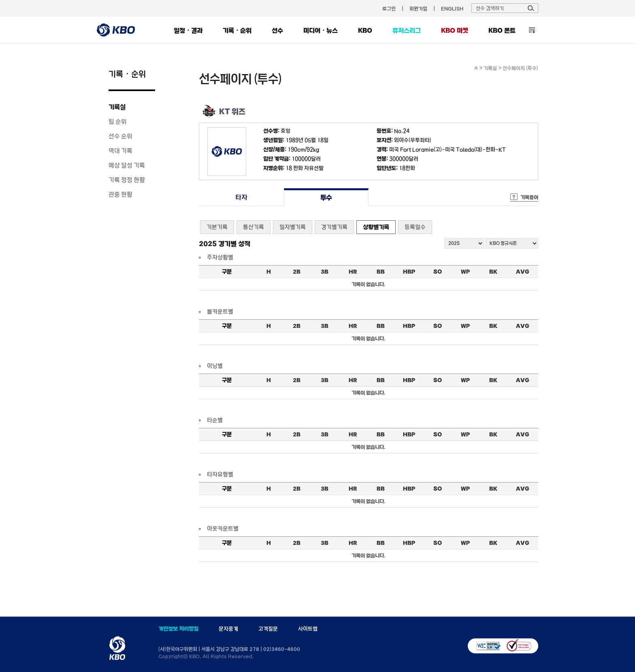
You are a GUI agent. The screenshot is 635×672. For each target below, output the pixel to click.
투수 (326, 197)
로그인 (389, 9)
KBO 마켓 (455, 30)
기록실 (117, 107)
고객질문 (268, 629)
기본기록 (217, 227)
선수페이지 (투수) (520, 68)
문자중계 (228, 629)
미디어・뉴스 (321, 30)
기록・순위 (237, 30)
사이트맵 (308, 629)
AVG (523, 272)
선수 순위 (120, 136)
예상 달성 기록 (127, 165)
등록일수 (415, 227)
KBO (365, 30)
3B (325, 272)
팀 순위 (118, 121)
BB (381, 272)
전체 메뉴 (532, 30)
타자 (241, 197)
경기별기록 (334, 227)
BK (493, 272)
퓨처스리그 (407, 30)
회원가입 (418, 9)
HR (353, 272)
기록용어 (529, 197)
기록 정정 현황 (127, 180)
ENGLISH (452, 9)
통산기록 (254, 227)
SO (438, 272)
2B (297, 272)
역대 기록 (120, 151)
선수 (277, 30)
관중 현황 (120, 194)
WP (465, 272)
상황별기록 (376, 227)
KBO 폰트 (502, 30)
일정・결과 (188, 30)
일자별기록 (293, 227)
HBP (409, 272)
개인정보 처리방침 (178, 629)
